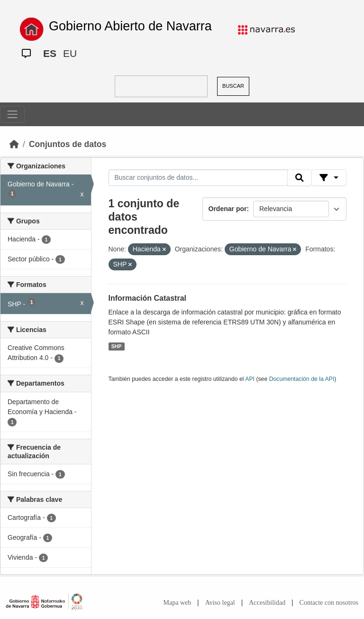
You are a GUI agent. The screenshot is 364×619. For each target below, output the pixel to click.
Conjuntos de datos (68, 144)
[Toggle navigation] (12, 114)
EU (70, 53)
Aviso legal (220, 603)
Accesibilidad (267, 603)
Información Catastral (147, 298)
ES (50, 53)
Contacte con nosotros (329, 603)
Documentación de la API (302, 379)
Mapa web (177, 603)
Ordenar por (228, 209)
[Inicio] (14, 144)
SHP (117, 346)
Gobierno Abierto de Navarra (130, 26)
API (250, 379)
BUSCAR (233, 86)
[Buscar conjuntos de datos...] (198, 178)
